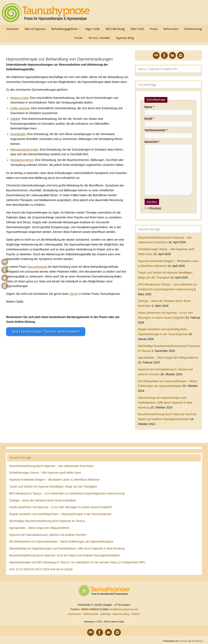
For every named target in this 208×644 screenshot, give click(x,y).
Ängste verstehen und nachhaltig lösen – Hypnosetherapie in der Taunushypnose (60, 514)
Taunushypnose (37, 267)
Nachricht (152, 142)
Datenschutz (91, 614)
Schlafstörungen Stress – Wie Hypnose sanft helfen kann (45, 473)
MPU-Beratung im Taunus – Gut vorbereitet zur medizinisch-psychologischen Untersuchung (67, 493)
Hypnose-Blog (121, 614)
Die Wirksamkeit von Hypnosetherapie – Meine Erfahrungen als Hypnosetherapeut (61, 542)
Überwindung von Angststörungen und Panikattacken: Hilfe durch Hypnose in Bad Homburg (165, 403)
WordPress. (198, 641)
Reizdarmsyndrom (22, 160)
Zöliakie (15, 119)
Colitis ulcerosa (20, 108)
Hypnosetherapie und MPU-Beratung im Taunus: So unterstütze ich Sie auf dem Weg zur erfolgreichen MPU (77, 562)
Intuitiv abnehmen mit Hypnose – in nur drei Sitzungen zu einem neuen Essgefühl (60, 507)
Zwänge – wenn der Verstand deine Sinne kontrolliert (42, 500)
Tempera (184, 641)
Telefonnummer (156, 130)
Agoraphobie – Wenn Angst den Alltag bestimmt (168, 358)
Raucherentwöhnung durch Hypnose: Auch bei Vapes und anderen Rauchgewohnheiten (64, 555)
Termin (74, 294)
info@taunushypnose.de (123, 609)
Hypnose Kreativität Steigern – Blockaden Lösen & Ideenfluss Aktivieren (54, 480)
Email (149, 119)
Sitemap (105, 614)
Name (149, 107)
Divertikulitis (18, 134)
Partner (136, 614)
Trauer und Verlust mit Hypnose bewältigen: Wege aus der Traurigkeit (53, 487)
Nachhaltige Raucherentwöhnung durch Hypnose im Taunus (47, 521)
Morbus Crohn (19, 98)
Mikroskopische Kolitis (24, 150)
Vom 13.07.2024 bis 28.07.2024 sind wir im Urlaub (41, 569)
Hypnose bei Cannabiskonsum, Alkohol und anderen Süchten (48, 535)
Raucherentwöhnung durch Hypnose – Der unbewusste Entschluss (51, 466)
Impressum (75, 614)
